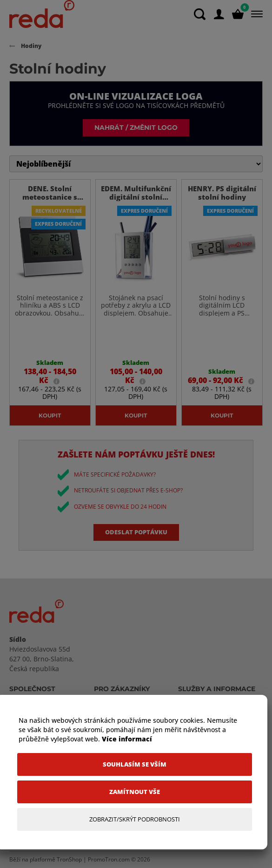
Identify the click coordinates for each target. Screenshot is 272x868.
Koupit (50, 415)
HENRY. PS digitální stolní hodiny (222, 193)
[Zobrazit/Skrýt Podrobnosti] (135, 819)
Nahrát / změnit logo (136, 127)
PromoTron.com (109, 859)
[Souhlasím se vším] (135, 764)
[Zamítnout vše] (135, 792)
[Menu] (255, 14)
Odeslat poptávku (136, 532)
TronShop (69, 859)
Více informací (127, 739)
